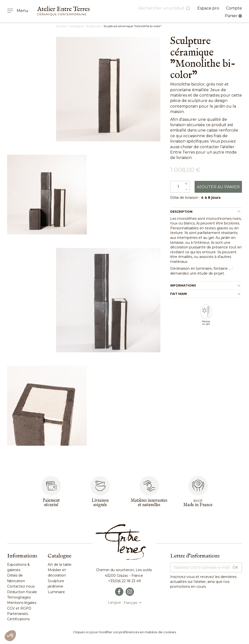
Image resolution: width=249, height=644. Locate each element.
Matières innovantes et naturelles (149, 503)
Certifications (18, 620)
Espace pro (208, 8)
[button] (10, 636)
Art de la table (60, 565)
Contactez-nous (21, 587)
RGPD (25, 609)
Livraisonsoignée (100, 503)
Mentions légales (22, 603)
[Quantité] (180, 187)
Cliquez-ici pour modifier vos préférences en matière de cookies (124, 633)
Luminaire (56, 592)
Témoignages (19, 598)
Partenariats (18, 614)
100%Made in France (198, 503)
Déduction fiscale (22, 592)
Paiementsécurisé (51, 503)
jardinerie (55, 587)
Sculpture (56, 581)
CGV (11, 609)
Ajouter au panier (218, 187)
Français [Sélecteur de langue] (131, 603)
